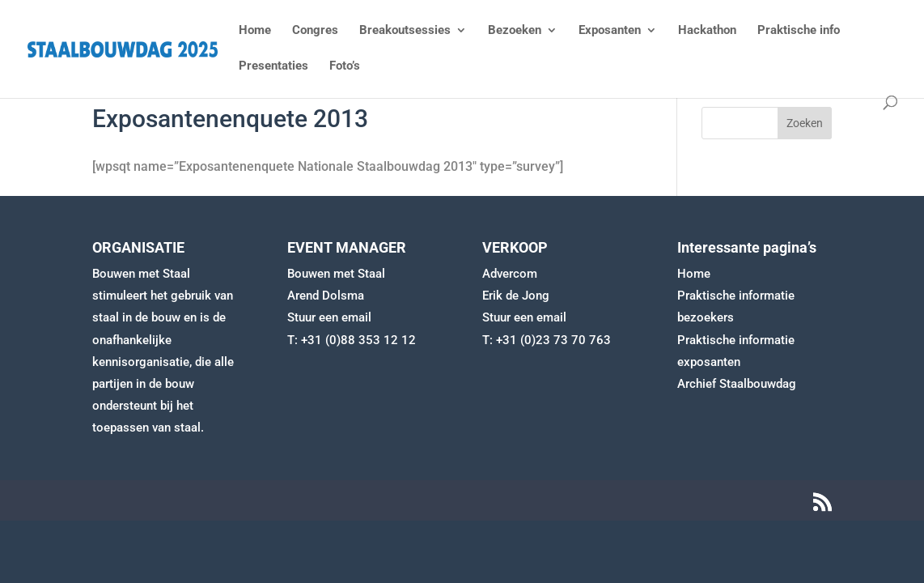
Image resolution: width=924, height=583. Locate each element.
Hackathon (707, 31)
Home (255, 31)
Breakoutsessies (405, 31)
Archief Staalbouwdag (737, 384)
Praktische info (799, 31)
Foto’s (345, 66)
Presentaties (273, 66)
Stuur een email (329, 317)
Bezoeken (515, 31)
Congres (315, 31)
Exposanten (610, 31)
